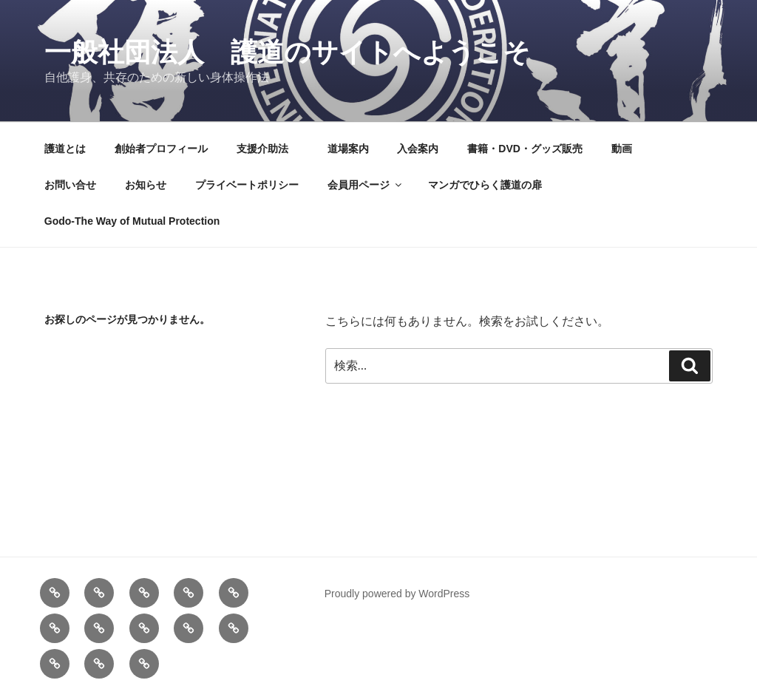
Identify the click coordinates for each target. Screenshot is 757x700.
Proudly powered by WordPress (397, 594)
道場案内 (348, 149)
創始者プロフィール (161, 149)
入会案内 (418, 149)
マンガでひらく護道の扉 (485, 185)
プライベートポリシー (247, 185)
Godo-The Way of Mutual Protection (132, 221)
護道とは (65, 149)
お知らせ (146, 185)
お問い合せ (70, 185)
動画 (622, 149)
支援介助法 (268, 149)
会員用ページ (366, 185)
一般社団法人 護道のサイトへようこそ (287, 52)
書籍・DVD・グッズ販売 (525, 149)
